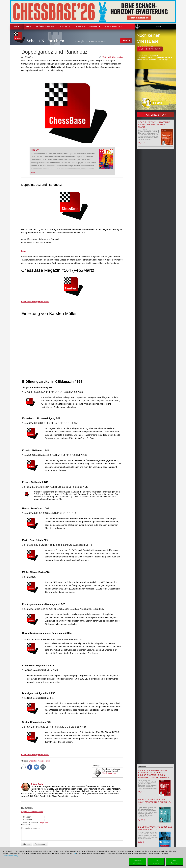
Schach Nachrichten (45, 41)
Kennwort (27, 820)
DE (96, 42)
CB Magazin (65, 27)
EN (99, 42)
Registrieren (44, 822)
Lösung (25, 251)
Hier (74, 853)
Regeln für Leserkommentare (32, 812)
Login (159, 27)
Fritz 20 (35, 150)
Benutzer (27, 817)
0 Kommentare (118, 57)
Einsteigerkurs (113, 27)
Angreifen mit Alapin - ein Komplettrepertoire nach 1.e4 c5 (155, 802)
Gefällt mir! (106, 57)
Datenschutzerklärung (10, 856)
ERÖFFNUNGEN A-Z (45, 27)
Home (29, 27)
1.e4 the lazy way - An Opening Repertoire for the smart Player (154, 125)
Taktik (48, 761)
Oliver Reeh (37, 784)
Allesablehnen (156, 862)
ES (102, 42)
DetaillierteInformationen (138, 862)
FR (105, 42)
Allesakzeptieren (174, 862)
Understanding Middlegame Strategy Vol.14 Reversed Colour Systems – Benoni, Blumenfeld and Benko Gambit (154, 774)
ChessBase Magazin (37, 761)
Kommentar (26, 824)
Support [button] (95, 27)
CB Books (80, 27)
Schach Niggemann (109, 773)
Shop (17, 27)
